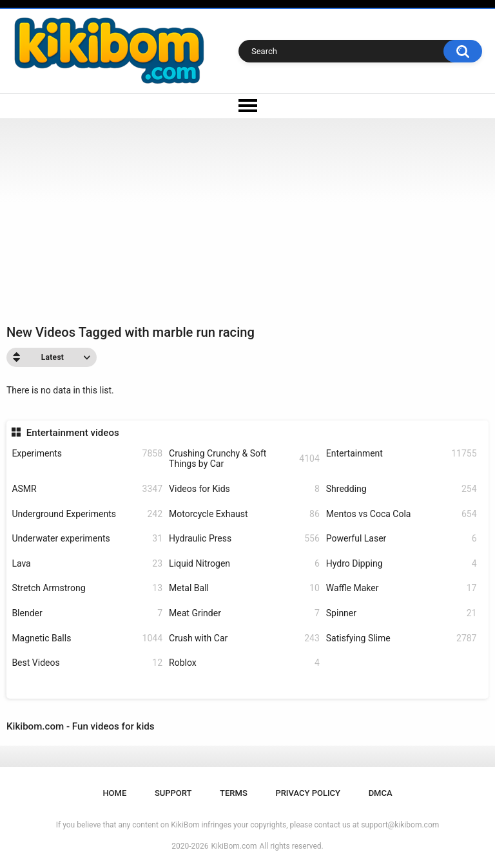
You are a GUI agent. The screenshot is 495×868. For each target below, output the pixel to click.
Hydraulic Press (244, 539)
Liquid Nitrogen (244, 564)
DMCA (381, 793)
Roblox (244, 663)
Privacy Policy (308, 793)
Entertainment (402, 454)
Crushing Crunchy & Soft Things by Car (244, 459)
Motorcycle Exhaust (244, 514)
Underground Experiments (87, 514)
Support (173, 793)
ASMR (87, 489)
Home (114, 793)
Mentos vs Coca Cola (402, 514)
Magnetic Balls (87, 638)
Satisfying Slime (402, 638)
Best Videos (87, 663)
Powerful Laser (402, 539)
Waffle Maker (402, 588)
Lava (87, 564)
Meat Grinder (244, 613)
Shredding (402, 489)
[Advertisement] (247, 216)
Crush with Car (244, 638)
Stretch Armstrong (87, 588)
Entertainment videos (73, 433)
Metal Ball (244, 588)
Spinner (402, 613)
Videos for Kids (244, 489)
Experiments (87, 454)
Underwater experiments (87, 539)
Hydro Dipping (402, 564)
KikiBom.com (234, 846)
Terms (234, 793)
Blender (87, 613)
